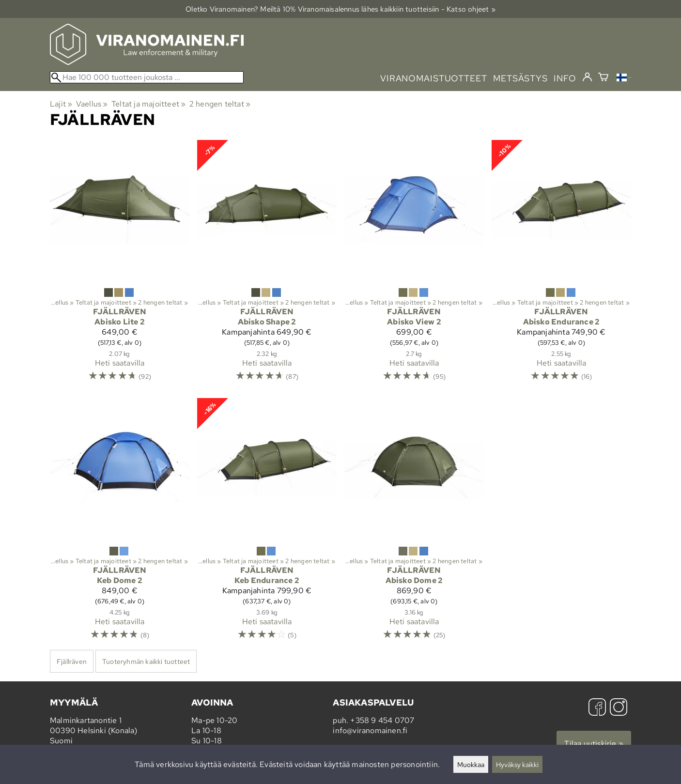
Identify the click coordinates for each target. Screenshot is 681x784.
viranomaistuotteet (434, 78)
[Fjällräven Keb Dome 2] (120, 523)
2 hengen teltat (220, 104)
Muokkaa (471, 764)
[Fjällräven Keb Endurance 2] (267, 523)
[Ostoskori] (603, 78)
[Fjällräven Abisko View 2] (414, 265)
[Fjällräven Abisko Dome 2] (414, 523)
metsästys (520, 78)
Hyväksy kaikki (517, 764)
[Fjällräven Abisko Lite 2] (120, 265)
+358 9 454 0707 (382, 720)
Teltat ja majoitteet (148, 104)
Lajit (61, 104)
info (565, 78)
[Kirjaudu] (587, 77)
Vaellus (92, 104)
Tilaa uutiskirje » (594, 744)
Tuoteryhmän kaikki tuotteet (146, 661)
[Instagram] (619, 708)
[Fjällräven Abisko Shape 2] (267, 265)
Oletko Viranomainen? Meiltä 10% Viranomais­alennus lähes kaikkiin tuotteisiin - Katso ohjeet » (340, 9)
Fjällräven (72, 661)
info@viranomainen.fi (370, 730)
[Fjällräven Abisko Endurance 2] (561, 265)
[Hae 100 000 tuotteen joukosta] (147, 77)
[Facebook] (597, 708)
